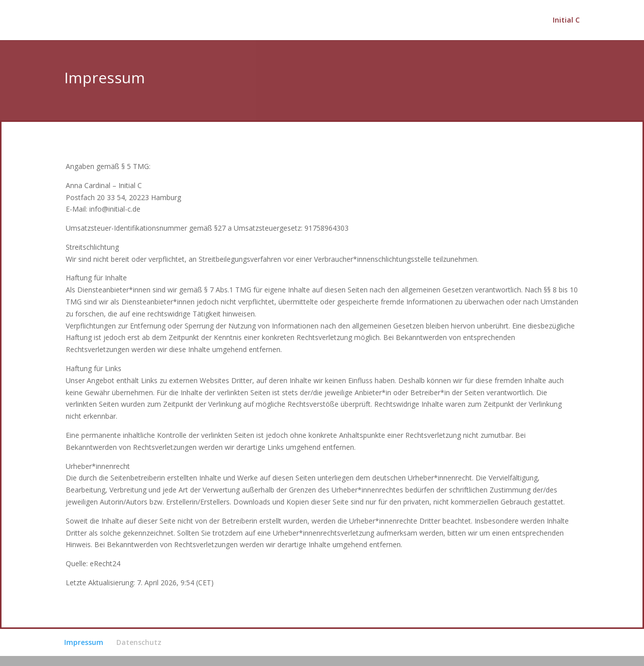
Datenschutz (139, 642)
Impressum (84, 642)
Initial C (566, 21)
